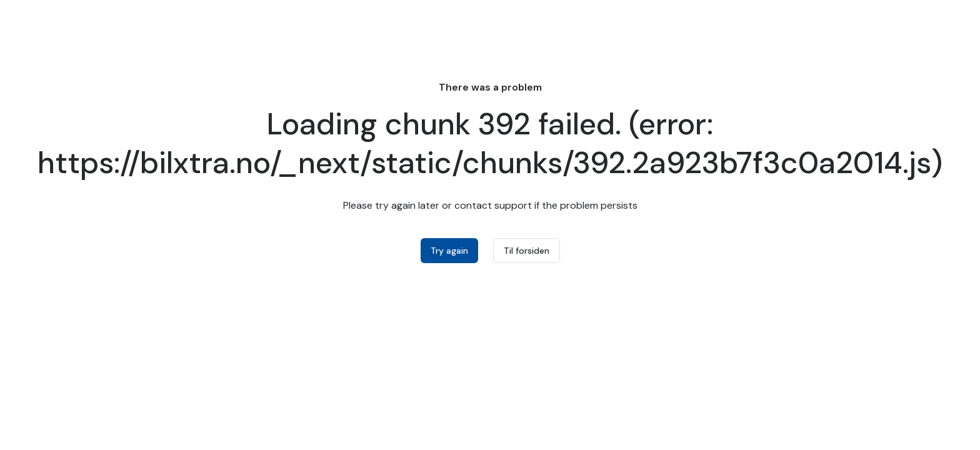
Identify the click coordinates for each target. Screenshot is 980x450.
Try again (449, 251)
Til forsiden (527, 251)
